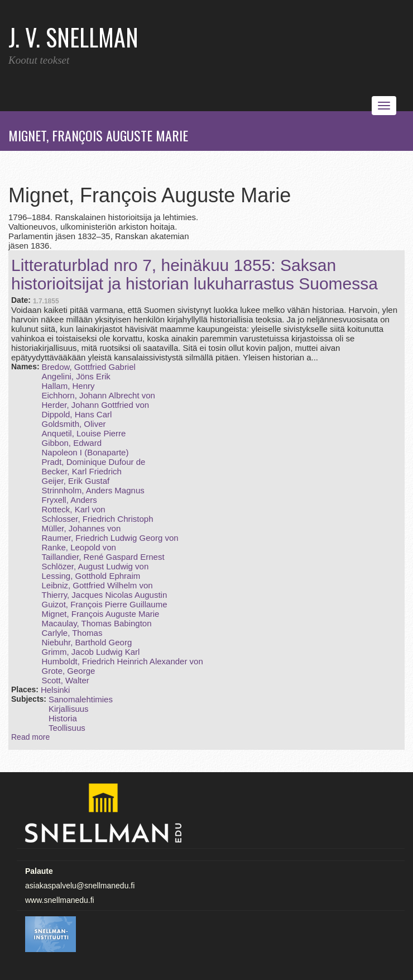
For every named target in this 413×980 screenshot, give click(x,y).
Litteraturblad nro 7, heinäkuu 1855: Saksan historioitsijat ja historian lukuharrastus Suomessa (195, 274)
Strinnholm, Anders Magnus (93, 490)
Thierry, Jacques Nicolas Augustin (104, 595)
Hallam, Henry (68, 386)
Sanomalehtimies (81, 699)
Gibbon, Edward (71, 443)
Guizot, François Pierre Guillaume (104, 604)
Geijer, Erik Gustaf (75, 481)
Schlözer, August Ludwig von (95, 566)
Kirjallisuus (69, 709)
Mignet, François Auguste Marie (100, 614)
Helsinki (56, 690)
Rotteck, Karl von (73, 509)
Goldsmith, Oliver (73, 424)
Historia (63, 718)
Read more (30, 737)
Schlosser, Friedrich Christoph (97, 519)
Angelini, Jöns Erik (76, 376)
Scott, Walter (65, 680)
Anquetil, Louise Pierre (83, 433)
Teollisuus (67, 728)
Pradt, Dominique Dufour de (93, 462)
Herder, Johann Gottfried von (95, 405)
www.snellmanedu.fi (60, 900)
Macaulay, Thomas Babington (96, 623)
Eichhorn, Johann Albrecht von (98, 395)
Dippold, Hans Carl (76, 414)
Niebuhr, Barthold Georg (87, 642)
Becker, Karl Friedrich (81, 471)
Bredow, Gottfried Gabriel (88, 367)
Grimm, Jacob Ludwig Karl (90, 652)
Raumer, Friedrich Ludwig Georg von (110, 538)
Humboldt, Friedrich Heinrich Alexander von (122, 661)
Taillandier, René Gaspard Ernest (103, 557)
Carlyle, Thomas (72, 633)
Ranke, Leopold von (78, 547)
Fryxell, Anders (69, 500)
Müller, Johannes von (81, 528)
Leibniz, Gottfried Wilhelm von (97, 585)
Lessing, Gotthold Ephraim (91, 576)
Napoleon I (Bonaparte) (85, 452)
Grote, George (68, 671)
